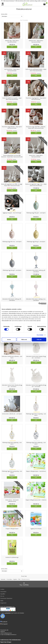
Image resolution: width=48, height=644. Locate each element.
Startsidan (3, 579)
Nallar (2, 601)
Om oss (2, 596)
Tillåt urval (24, 339)
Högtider (15, 579)
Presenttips (9, 579)
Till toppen (24, 584)
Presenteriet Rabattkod (6, 598)
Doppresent (3, 603)
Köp (12, 47)
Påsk (19, 579)
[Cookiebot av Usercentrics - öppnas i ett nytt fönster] (40, 304)
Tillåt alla (39, 339)
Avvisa (9, 339)
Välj (36, 104)
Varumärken (3, 592)
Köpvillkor (3, 594)
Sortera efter (4, 14)
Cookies (2, 589)
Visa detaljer (40, 335)
